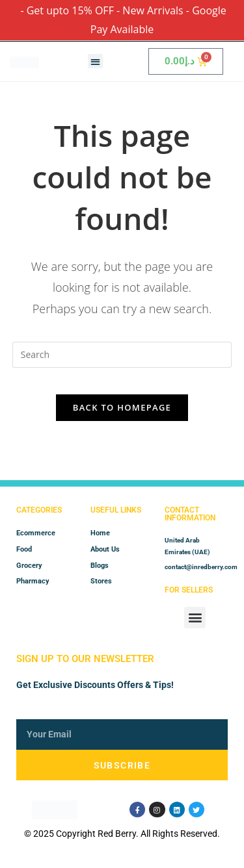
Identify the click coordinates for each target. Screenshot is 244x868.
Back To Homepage (122, 407)
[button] (95, 61)
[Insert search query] (122, 355)
